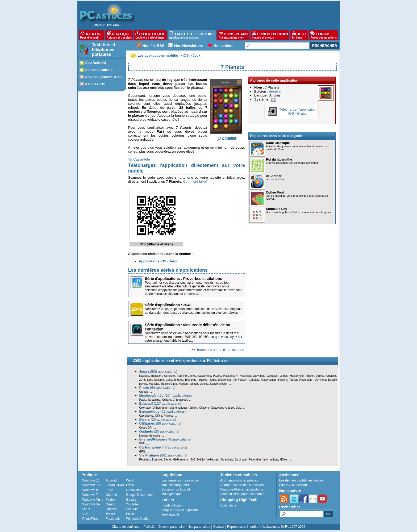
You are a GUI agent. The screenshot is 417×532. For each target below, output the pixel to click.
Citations (204, 408)
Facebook (113, 519)
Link (150, 380)
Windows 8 (90, 490)
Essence (157, 460)
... (230, 384)
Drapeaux (217, 408)
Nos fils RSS (153, 46)
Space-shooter (219, 384)
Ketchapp (245, 376)
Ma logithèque (172, 494)
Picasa (131, 514)
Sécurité (132, 509)
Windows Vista (93, 500)
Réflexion (157, 376)
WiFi (142, 444)
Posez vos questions (294, 485)
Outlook (111, 509)
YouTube (132, 504)
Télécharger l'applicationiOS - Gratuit (298, 111)
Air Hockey (240, 380)
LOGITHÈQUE (150, 35)
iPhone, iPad (115, 485)
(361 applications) (163, 455)
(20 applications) (158, 419)
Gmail (110, 504)
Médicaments (180, 460)
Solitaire (159, 380)
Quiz (239, 408)
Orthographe (160, 408)
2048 (142, 380)
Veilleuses (213, 460)
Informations (271, 460)
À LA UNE (92, 35)
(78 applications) (166, 439)
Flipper (310, 376)
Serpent (282, 380)
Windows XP (91, 504)
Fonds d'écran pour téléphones (242, 494)
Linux (86, 509)
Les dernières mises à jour (180, 480)
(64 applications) (157, 388)
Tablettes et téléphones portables (104, 50)
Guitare (167, 400)
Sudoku (203, 380)
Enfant (193, 408)
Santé (167, 460)
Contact (218, 527)
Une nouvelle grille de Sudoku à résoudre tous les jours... (300, 212)
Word (130, 480)
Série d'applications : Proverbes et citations (184, 279)
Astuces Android (99, 70)
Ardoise (229, 408)
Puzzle (217, 376)
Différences (225, 380)
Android (111, 480)
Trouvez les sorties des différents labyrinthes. (293, 163)
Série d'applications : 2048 (168, 305)
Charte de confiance (126, 527)
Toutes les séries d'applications (220, 350)
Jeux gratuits (171, 514)
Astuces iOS (95, 84)
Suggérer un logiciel (176, 489)
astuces (253, 480)
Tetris (213, 380)
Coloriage (145, 408)
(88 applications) (160, 423)
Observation (269, 380)
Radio (143, 400)
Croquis (144, 392)
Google (131, 500)
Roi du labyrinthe (279, 160)
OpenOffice (134, 490)
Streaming (154, 400)
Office (159, 416)
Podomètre (255, 460)
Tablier (293, 380)
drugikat (275, 91)
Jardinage (241, 460)
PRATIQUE (119, 35)
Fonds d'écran (172, 505)
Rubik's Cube (169, 384)
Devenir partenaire (172, 527)
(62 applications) (163, 411)
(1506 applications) (158, 372)
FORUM (324, 35)
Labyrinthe (259, 376)
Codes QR (146, 428)
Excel (130, 485)
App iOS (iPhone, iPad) (104, 77)
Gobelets (254, 380)
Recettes (145, 460)
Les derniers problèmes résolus (301, 480)
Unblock (331, 376)
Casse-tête (142, 159)
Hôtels (284, 460)
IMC (193, 460)
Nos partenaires (199, 527)
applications (237, 480)
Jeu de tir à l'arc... (276, 179)
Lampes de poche (150, 436)
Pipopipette (306, 380)
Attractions (227, 460)
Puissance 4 (230, 376)
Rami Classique (278, 143)
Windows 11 (91, 480)
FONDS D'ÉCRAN (270, 35)
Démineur (320, 380)
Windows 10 (91, 485)
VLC (86, 514)
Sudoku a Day (276, 209)
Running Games (187, 376)
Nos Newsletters (189, 46)
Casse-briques (174, 380)
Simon (194, 384)
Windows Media (137, 519)
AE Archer (274, 176)
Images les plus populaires (181, 510)
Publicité (149, 527)
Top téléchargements (176, 485)
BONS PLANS (233, 35)
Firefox (110, 500)
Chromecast (180, 400)
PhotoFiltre (90, 519)
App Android (95, 63)
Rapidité (144, 376)
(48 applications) (163, 447)
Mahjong (154, 384)
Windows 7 (90, 495)
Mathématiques (178, 408)
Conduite (169, 376)
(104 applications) (166, 395)
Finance (169, 416)
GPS (142, 452)
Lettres (284, 376)
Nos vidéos (224, 46)
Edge (109, 490)
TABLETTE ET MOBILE (192, 35)
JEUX (299, 35)
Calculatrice (146, 416)
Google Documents (140, 495)
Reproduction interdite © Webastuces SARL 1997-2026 (266, 527)
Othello (204, 384)
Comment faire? (195, 181)
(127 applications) (160, 403)
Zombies (272, 376)
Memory (184, 384)
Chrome (111, 495)
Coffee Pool (275, 192)
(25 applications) (159, 431)
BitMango (191, 380)
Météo (201, 460)
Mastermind (297, 376)
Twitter (110, 514)
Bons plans (228, 505)
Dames (320, 376)
